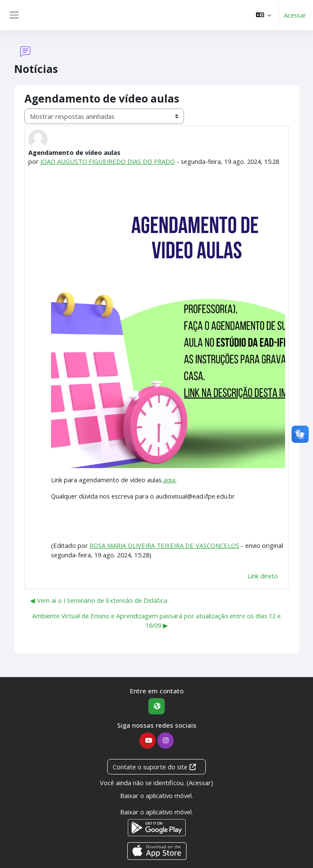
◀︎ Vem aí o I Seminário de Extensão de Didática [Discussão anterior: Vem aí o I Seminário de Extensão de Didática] (99, 600)
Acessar (295, 15)
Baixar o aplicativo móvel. (156, 795)
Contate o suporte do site (155, 767)
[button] (263, 15)
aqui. (169, 480)
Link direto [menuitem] (263, 576)
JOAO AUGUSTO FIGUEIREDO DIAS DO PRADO (108, 161)
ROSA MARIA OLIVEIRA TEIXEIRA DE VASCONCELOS (164, 545)
